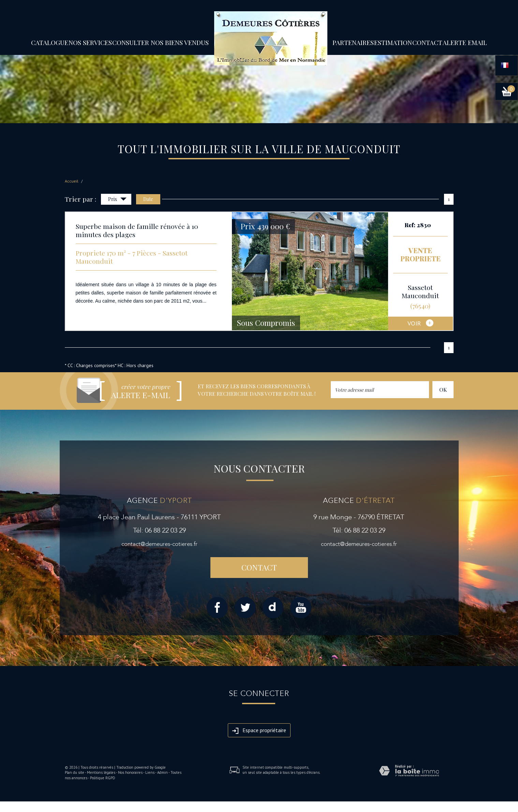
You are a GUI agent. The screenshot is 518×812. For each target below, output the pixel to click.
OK (443, 389)
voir (420, 324)
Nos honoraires (130, 772)
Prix (117, 200)
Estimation (393, 42)
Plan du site (75, 772)
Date (148, 199)
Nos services (90, 42)
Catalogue (50, 42)
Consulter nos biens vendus (160, 42)
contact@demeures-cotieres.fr (159, 544)
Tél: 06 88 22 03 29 (159, 530)
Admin (162, 772)
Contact (427, 42)
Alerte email (465, 42)
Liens (150, 772)
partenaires (353, 42)
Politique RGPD (103, 778)
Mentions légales (101, 772)
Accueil (72, 181)
